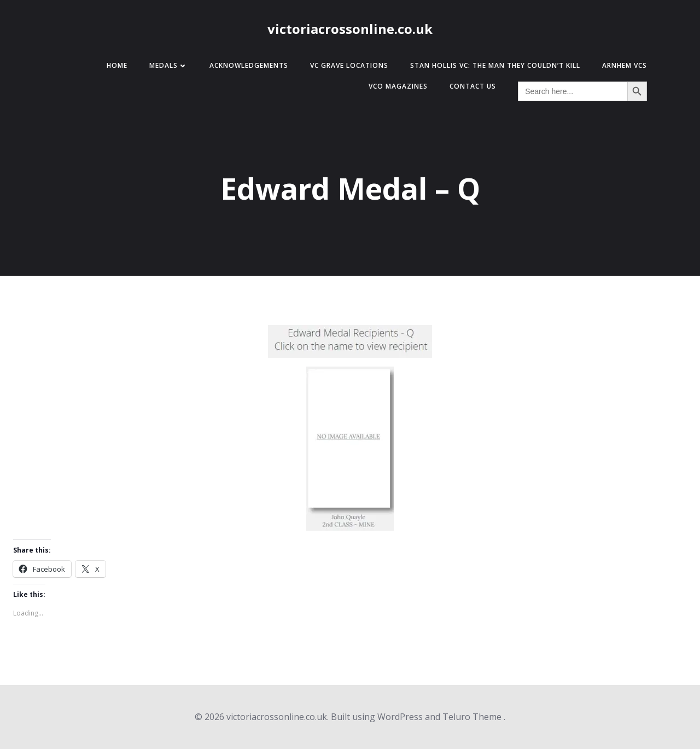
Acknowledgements (249, 65)
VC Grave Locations (349, 65)
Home (117, 65)
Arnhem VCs (625, 65)
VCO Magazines (398, 86)
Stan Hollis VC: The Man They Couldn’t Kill (495, 65)
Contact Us (473, 86)
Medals (168, 65)
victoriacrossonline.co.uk (350, 29)
